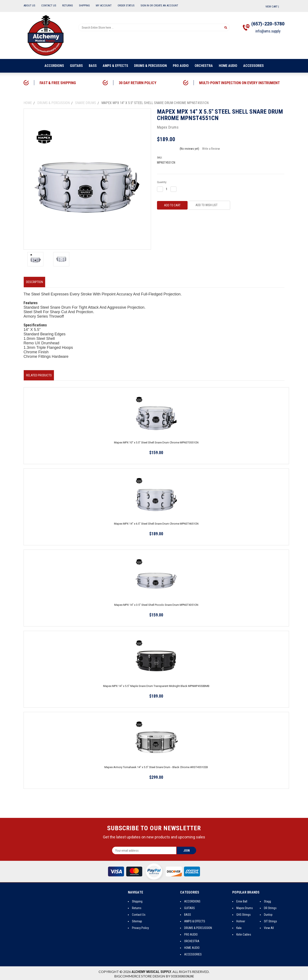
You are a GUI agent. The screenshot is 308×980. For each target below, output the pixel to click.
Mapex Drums (245, 906)
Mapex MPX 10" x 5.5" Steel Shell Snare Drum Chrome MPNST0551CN (156, 441)
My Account (104, 5)
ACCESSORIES (253, 66)
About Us (29, 5)
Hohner (241, 920)
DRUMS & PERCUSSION (150, 66)
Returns (68, 5)
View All (269, 926)
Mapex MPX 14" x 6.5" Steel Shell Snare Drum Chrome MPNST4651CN (156, 522)
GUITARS (76, 66)
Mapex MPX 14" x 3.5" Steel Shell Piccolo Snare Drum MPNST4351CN (156, 603)
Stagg (267, 900)
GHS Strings (244, 913)
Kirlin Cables (244, 933)
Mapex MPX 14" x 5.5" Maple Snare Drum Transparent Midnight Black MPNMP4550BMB (156, 684)
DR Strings (270, 906)
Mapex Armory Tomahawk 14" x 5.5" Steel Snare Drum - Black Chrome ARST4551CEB (156, 765)
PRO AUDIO (181, 66)
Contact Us (49, 5)
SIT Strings (270, 920)
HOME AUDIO (228, 66)
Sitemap (137, 920)
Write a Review (211, 149)
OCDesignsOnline (182, 975)
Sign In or (147, 5)
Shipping (84, 5)
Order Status (126, 5)
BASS (93, 66)
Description (36, 282)
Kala (239, 926)
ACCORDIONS (54, 66)
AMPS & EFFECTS (115, 66)
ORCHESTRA (204, 66)
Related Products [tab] (40, 374)
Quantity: (162, 182)
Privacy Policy (140, 926)
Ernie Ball (242, 900)
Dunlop (268, 913)
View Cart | (275, 7)
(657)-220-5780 (265, 24)
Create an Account (166, 5)
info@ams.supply (265, 33)
